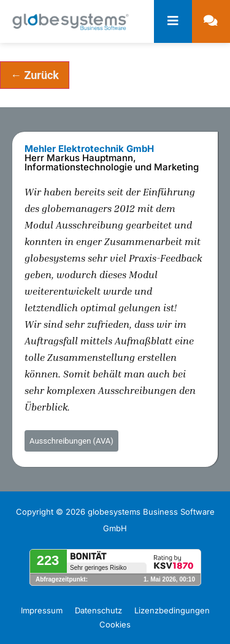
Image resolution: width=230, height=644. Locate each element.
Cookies (115, 624)
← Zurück (35, 75)
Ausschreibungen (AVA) (71, 441)
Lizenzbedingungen (172, 610)
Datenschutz (98, 610)
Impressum (42, 610)
